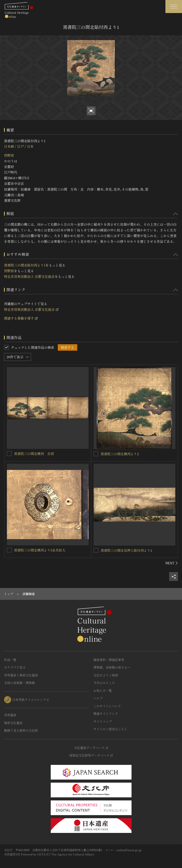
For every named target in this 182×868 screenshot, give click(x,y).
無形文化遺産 (13, 723)
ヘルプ (98, 698)
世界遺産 (10, 715)
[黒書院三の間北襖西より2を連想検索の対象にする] (96, 454)
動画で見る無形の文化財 (21, 730)
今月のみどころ (104, 683)
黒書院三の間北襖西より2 (120, 454)
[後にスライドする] (172, 563)
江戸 (20, 146)
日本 (30, 146)
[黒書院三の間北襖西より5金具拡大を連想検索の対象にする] (9, 550)
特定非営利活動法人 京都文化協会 (29, 276)
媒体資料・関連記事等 (109, 660)
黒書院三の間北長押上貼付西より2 (126, 550)
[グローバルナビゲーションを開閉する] (174, 7)
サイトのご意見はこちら (110, 729)
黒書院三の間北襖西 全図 (34, 454)
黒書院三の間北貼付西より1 (25, 265)
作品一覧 (10, 660)
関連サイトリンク (106, 714)
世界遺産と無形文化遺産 (21, 675)
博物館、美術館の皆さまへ (112, 667)
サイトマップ (103, 721)
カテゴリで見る (15, 667)
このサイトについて (107, 706)
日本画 (9, 146)
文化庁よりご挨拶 (106, 675)
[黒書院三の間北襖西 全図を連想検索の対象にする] (9, 454)
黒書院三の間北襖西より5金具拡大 (40, 550)
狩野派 (9, 155)
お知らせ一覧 (103, 691)
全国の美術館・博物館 (19, 683)
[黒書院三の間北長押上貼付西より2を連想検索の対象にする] (96, 550)
